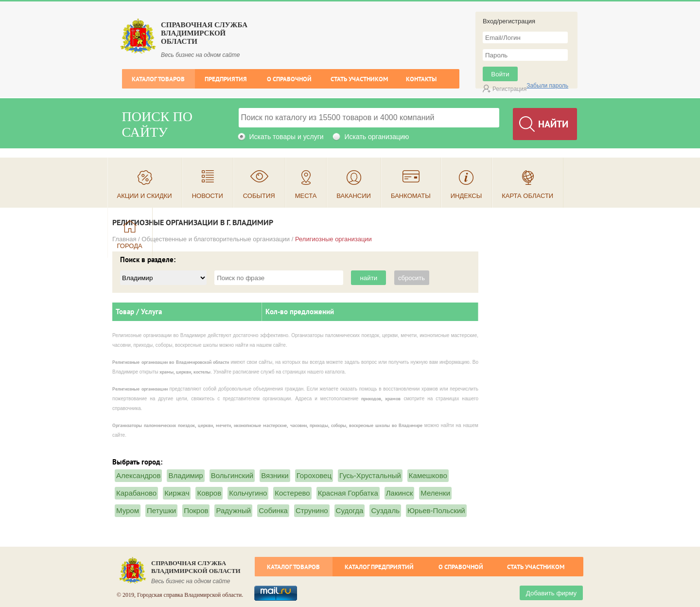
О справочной (289, 79)
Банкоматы (411, 196)
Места (306, 196)
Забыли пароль (547, 86)
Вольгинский (232, 475)
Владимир (185, 475)
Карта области (527, 196)
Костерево (292, 493)
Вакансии (354, 196)
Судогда (350, 510)
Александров (138, 475)
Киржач (177, 493)
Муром (128, 510)
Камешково (428, 475)
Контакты (421, 79)
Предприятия (226, 79)
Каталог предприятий (379, 567)
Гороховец (314, 475)
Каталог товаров (158, 79)
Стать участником (359, 79)
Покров (196, 510)
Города (130, 246)
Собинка (273, 510)
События (259, 196)
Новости (208, 196)
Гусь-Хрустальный (370, 475)
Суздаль (385, 510)
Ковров (209, 493)
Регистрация (509, 89)
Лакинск (399, 493)
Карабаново (136, 493)
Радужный (233, 510)
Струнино (312, 510)
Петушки (161, 510)
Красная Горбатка (348, 493)
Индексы (466, 196)
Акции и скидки (145, 196)
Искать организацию (376, 137)
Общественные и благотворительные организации (216, 239)
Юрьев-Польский (436, 510)
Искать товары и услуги (287, 137)
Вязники (275, 475)
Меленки (435, 493)
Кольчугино (248, 493)
